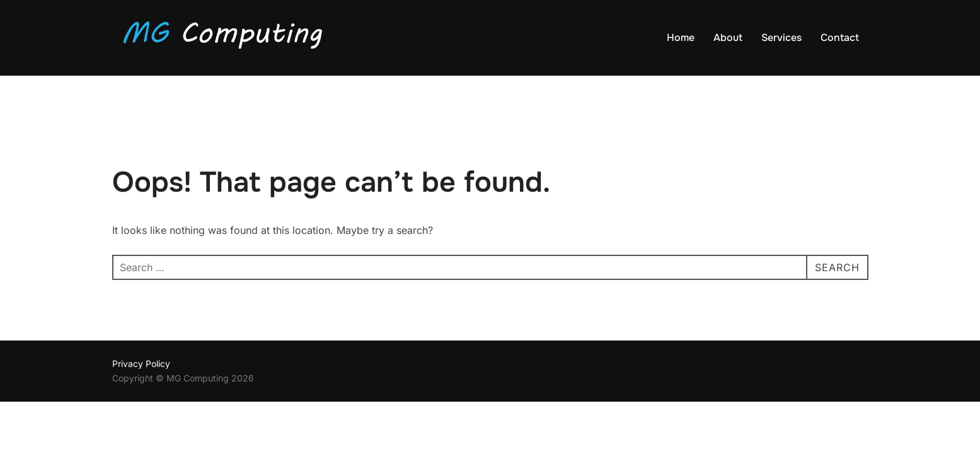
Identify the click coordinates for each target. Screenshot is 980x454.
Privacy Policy (141, 364)
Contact (840, 38)
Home (681, 38)
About (728, 38)
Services (781, 38)
